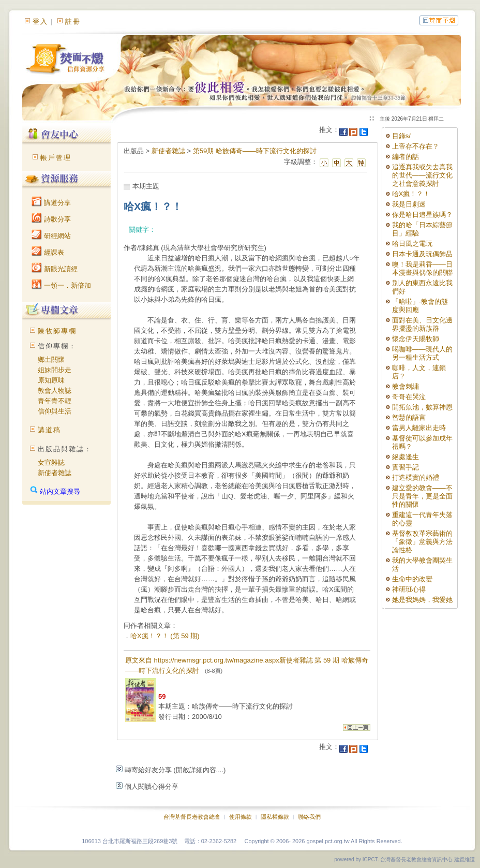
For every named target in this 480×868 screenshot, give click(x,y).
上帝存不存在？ (416, 146)
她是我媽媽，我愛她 (422, 600)
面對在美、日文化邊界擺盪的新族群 (422, 324)
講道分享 (51, 203)
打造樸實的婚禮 (416, 477)
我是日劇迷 (409, 204)
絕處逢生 (406, 457)
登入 (40, 21)
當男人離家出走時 (419, 428)
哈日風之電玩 (412, 244)
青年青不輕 (55, 401)
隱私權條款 (275, 817)
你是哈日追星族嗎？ (422, 215)
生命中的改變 (412, 579)
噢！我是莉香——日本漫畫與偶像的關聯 (422, 268)
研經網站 (51, 236)
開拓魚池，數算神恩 (422, 407)
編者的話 (406, 157)
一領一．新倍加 (61, 285)
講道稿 (49, 430)
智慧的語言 (409, 417)
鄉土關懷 (51, 359)
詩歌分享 (51, 219)
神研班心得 (409, 589)
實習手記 (406, 467)
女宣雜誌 (51, 462)
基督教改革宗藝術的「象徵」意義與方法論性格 (422, 542)
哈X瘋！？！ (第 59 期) (165, 636)
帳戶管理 (56, 158)
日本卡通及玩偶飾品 (422, 254)
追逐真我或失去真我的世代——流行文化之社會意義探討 (422, 175)
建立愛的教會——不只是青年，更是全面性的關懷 (422, 496)
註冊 (73, 21)
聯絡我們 (309, 817)
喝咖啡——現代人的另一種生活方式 (422, 353)
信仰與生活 (55, 411)
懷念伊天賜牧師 (416, 339)
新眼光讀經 (55, 269)
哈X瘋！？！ (411, 194)
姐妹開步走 (55, 370)
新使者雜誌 (55, 473)
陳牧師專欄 (57, 331)
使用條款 (241, 817)
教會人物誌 (55, 391)
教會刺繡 (406, 386)
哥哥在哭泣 (409, 397)
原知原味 (51, 380)
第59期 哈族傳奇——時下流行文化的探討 (255, 151)
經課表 (48, 252)
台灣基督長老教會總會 (192, 817)
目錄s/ (401, 136)
